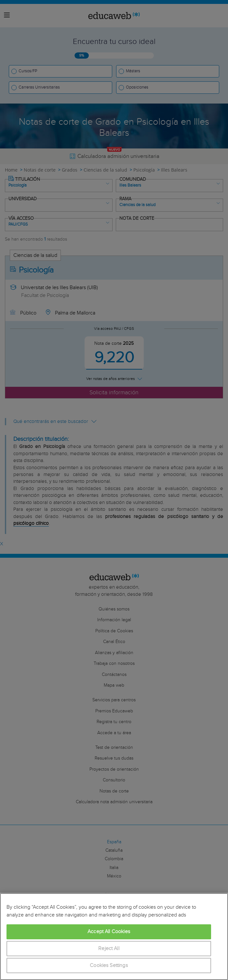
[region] (114, 937)
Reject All (109, 949)
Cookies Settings (109, 966)
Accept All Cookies (109, 932)
